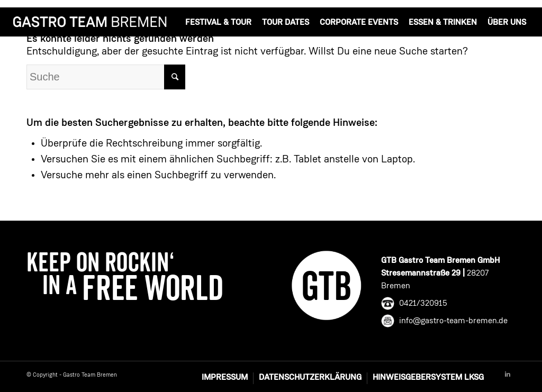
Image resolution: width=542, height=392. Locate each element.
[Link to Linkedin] (508, 375)
